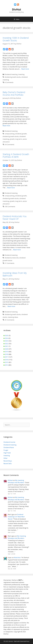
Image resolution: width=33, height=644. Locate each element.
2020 (7, 349)
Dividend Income (9, 442)
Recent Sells (8, 463)
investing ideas (13, 317)
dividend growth (21, 134)
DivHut (16, 9)
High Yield (7, 453)
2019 (7, 352)
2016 (7, 360)
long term (19, 139)
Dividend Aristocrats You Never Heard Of (15, 218)
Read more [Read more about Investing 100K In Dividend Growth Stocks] (25, 69)
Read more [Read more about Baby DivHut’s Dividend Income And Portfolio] (6, 126)
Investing (21, 74)
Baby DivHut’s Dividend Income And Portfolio (14, 93)
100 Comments (10, 207)
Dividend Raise (9, 447)
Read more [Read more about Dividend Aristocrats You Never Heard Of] (17, 250)
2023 (7, 341)
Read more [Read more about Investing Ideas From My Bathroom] (11, 306)
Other (5, 458)
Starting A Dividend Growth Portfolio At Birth (16, 156)
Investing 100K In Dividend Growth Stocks (16, 39)
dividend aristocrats (12, 258)
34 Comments (9, 144)
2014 (7, 365)
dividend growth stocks (13, 77)
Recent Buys (8, 461)
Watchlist (17, 558)
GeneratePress (25, 641)
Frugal (6, 450)
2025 (7, 335)
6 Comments (9, 82)
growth (12, 139)
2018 (7, 354)
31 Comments (9, 263)
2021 (7, 346)
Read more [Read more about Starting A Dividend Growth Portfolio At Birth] (11, 188)
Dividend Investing (11, 74)
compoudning (10, 134)
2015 (7, 362)
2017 (7, 357)
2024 (7, 338)
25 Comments (9, 320)
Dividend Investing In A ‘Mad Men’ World (16, 517)
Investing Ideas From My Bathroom (15, 274)
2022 (7, 344)
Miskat (10, 480)
